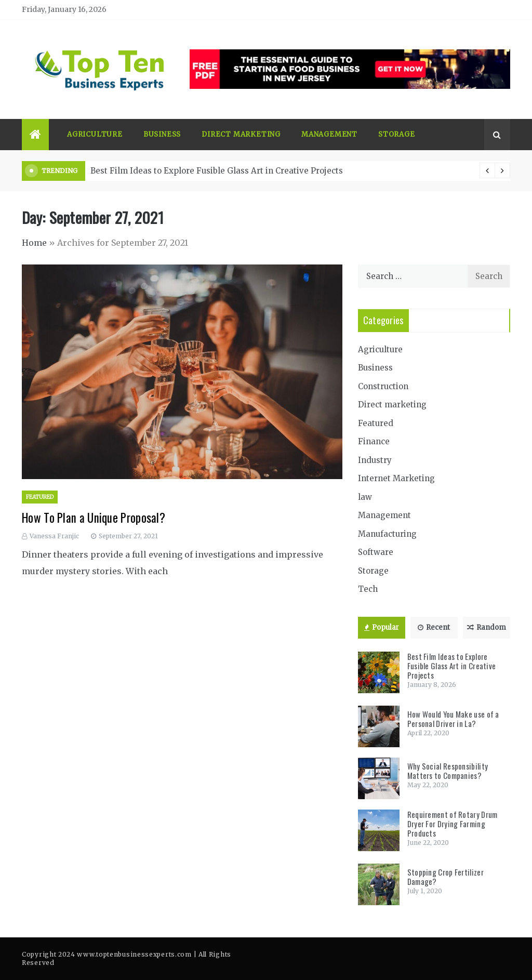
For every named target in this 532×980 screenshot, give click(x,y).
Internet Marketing (396, 478)
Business (162, 134)
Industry (375, 460)
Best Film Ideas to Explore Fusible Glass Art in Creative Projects (217, 171)
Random (487, 627)
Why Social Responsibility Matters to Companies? (448, 771)
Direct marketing (241, 134)
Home (34, 243)
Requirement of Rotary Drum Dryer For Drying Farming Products (453, 824)
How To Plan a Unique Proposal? (94, 518)
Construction (383, 386)
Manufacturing (387, 534)
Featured (40, 497)
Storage (397, 134)
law (365, 497)
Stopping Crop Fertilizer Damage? (445, 877)
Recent (434, 627)
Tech (368, 589)
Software (376, 552)
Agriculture (95, 134)
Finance (374, 441)
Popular (382, 627)
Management (329, 134)
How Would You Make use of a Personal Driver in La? (453, 719)
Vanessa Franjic (54, 536)
